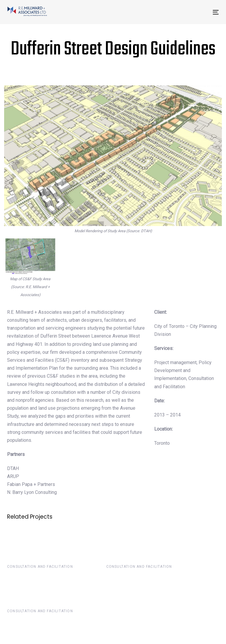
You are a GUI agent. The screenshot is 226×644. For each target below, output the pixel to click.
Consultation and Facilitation (40, 567)
